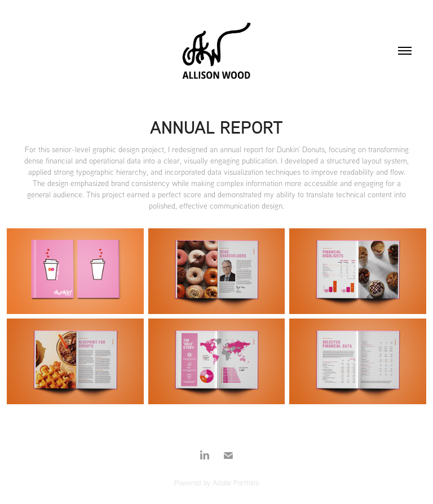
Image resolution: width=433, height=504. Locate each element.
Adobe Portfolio (236, 483)
